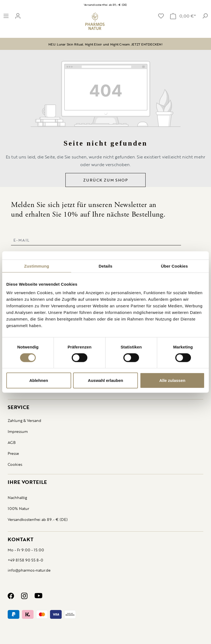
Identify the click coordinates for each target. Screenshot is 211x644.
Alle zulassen (172, 380)
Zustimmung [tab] (37, 266)
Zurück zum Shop (105, 180)
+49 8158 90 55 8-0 (25, 560)
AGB (12, 442)
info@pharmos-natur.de (29, 570)
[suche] (205, 16)
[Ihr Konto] (18, 16)
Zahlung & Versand (24, 420)
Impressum (18, 431)
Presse (13, 453)
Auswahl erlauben (105, 380)
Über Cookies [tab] (174, 266)
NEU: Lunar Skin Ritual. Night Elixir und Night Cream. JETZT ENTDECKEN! (105, 44)
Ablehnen (39, 380)
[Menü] (6, 16)
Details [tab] (105, 266)
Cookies (15, 464)
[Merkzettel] (161, 16)
